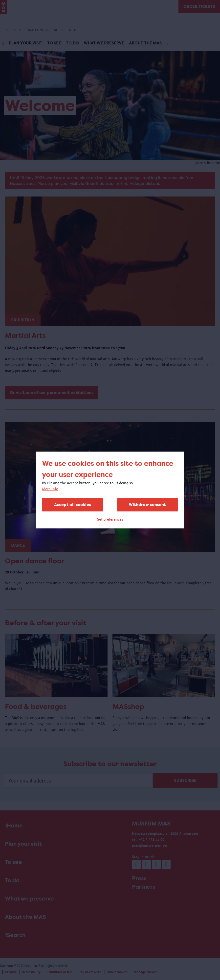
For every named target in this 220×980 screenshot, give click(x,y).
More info (50, 489)
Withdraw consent (147, 505)
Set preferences (110, 519)
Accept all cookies (73, 505)
